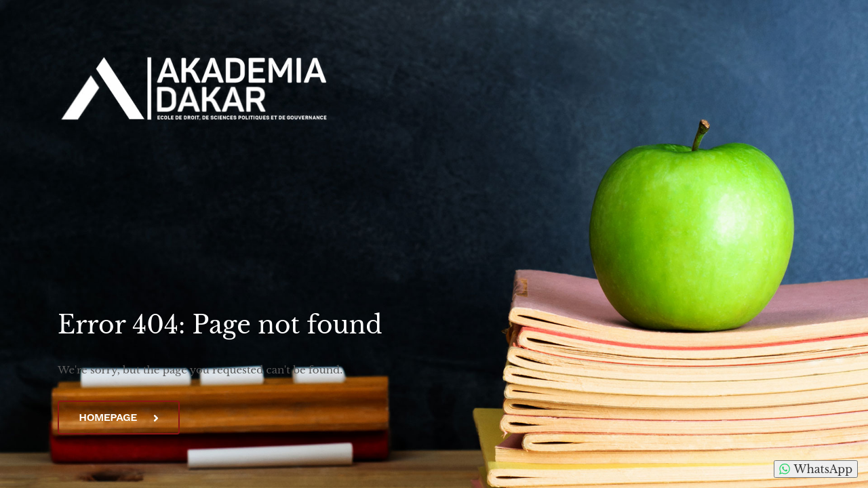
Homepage (118, 417)
